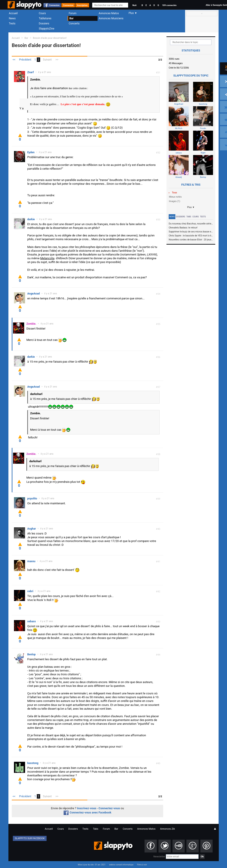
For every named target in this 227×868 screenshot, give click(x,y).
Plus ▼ (191, 207)
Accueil (13, 13)
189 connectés (169, 5)
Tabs (189, 217)
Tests (12, 24)
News (12, 18)
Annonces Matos (109, 13)
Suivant (47, 60)
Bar (71, 18)
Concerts (74, 24)
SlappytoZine (47, 29)
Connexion (54, 5)
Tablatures (45, 18)
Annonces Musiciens (111, 18)
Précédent (25, 60)
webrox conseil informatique (121, 865)
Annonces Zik (167, 829)
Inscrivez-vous (87, 808)
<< (14, 60)
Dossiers (44, 24)
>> (57, 60)
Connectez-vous (109, 808)
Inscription (82, 5)
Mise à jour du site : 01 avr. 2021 (92, 865)
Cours (42, 13)
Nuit (134, 5)
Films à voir (142, 865)
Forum (73, 13)
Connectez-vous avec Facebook (87, 812)
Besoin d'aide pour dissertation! (50, 38)
